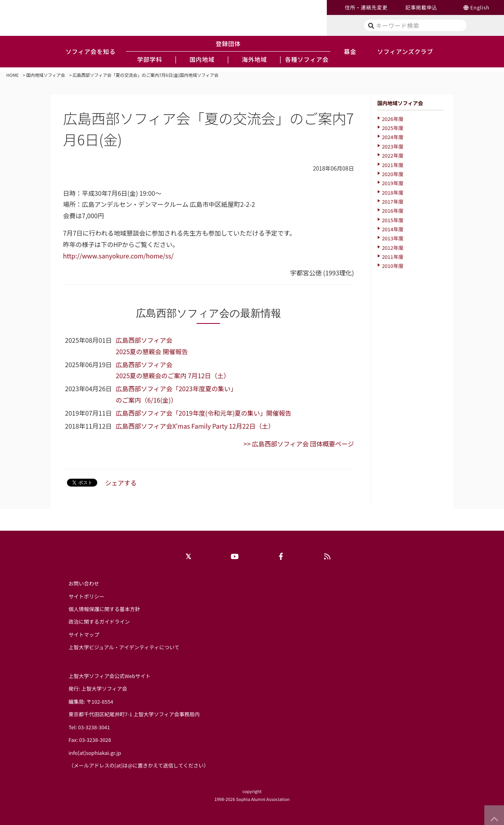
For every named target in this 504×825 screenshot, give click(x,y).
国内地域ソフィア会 (46, 75)
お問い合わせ (84, 583)
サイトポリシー (86, 596)
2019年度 (393, 183)
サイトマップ (84, 635)
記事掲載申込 (421, 7)
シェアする (121, 483)
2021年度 (393, 165)
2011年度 (393, 257)
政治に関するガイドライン (99, 622)
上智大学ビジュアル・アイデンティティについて (124, 647)
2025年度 (393, 128)
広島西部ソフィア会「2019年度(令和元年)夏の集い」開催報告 (204, 413)
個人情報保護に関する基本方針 (104, 609)
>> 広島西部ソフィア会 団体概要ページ (299, 444)
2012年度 (393, 248)
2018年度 (393, 192)
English (480, 7)
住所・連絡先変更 (366, 7)
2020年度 (393, 174)
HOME (13, 75)
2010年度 (393, 266)
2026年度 (393, 119)
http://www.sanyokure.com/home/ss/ (118, 256)
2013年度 (393, 238)
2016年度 (393, 211)
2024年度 (393, 137)
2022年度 (393, 155)
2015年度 (393, 220)
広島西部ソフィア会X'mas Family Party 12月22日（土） (195, 426)
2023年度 (393, 146)
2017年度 (393, 202)
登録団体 (228, 43)
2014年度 (393, 229)
